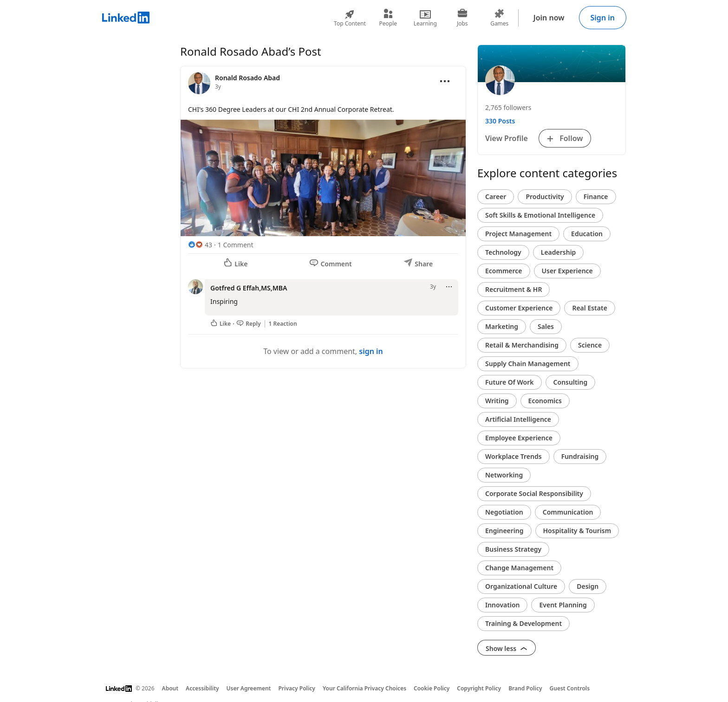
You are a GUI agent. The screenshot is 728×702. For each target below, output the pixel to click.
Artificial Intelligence (518, 419)
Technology (503, 252)
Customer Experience (519, 308)
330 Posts (500, 121)
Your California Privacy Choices (364, 688)
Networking (504, 475)
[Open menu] (445, 81)
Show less (507, 648)
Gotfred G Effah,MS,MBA (249, 288)
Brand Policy (525, 688)
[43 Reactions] (200, 245)
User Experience (567, 271)
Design (588, 586)
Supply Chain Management (528, 364)
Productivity (545, 196)
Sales (546, 326)
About (170, 688)
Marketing (502, 326)
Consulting (571, 382)
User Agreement (249, 688)
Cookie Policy (432, 688)
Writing (497, 401)
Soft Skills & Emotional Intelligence (540, 215)
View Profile (507, 138)
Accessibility (202, 688)
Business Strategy (513, 549)
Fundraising (580, 456)
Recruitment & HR (513, 289)
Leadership (559, 252)
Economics (545, 401)
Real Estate (589, 308)
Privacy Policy (296, 688)
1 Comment (236, 245)
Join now (549, 18)
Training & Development (523, 623)
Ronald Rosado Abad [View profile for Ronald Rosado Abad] (247, 78)
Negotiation (504, 512)
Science (590, 345)
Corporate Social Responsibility (534, 493)
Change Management (519, 568)
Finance (596, 196)
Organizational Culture (521, 586)
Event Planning (563, 605)
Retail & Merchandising (522, 345)
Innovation (502, 605)
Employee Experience (519, 438)
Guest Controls (570, 688)
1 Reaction (283, 324)
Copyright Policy (479, 688)
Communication (568, 512)
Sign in (603, 18)
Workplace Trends (513, 456)
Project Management (518, 234)
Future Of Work (510, 382)
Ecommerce (504, 271)
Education (587, 234)
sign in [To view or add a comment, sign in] (371, 351)
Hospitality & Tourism (577, 531)
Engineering (504, 531)
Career (496, 196)
